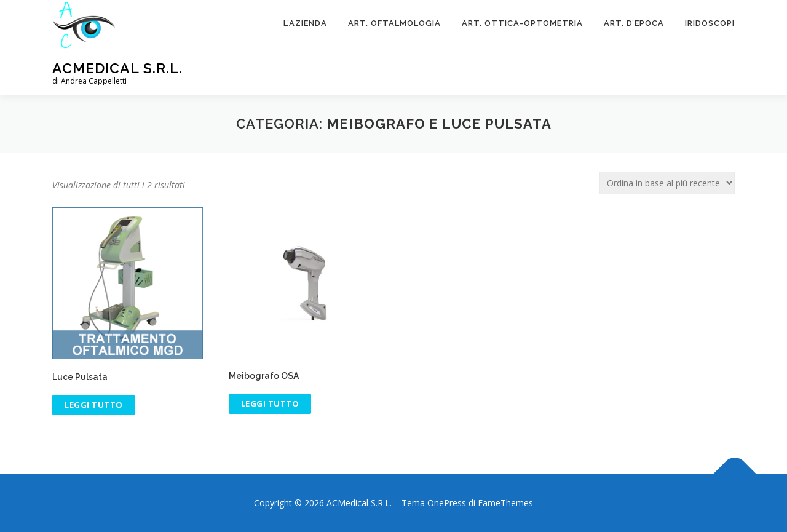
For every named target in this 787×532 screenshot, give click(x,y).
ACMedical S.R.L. (117, 68)
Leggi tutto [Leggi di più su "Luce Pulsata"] (94, 405)
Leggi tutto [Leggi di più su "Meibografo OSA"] (270, 403)
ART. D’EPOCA (634, 23)
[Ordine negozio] (667, 183)
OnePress (447, 503)
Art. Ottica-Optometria (522, 23)
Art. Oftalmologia (394, 23)
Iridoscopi (710, 23)
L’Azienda (305, 23)
